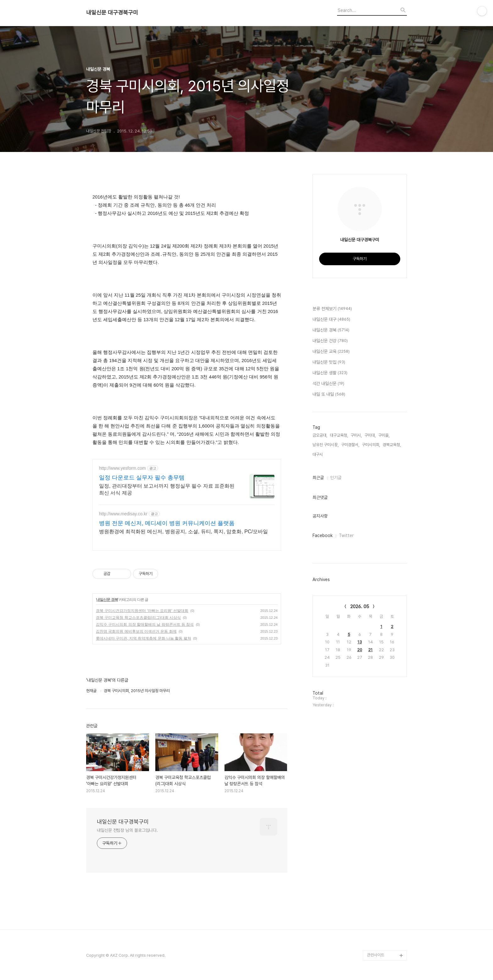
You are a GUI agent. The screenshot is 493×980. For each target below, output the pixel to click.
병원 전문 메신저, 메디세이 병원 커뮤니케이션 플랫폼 (167, 523)
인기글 (336, 478)
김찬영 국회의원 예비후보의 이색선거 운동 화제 (136, 631)
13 (360, 642)
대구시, (318, 454)
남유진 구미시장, (326, 445)
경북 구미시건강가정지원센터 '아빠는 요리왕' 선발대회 (142, 611)
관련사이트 (376, 955)
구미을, (384, 435)
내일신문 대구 (331, 320)
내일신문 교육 (331, 352)
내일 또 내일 (329, 395)
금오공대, (320, 435)
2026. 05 (360, 607)
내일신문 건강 (330, 341)
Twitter (346, 535)
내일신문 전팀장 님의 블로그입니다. (127, 830)
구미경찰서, (350, 445)
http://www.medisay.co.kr (123, 514)
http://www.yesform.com (122, 468)
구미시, (356, 435)
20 (360, 650)
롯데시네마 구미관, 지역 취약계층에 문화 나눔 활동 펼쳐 (144, 638)
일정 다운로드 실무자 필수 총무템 (142, 478)
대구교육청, (339, 435)
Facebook (323, 535)
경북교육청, (392, 445)
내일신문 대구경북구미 (112, 13)
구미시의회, (371, 445)
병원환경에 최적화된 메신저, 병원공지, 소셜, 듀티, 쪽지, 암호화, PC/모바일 (183, 532)
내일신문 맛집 (329, 362)
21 (370, 650)
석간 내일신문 (328, 384)
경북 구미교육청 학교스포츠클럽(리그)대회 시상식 (138, 618)
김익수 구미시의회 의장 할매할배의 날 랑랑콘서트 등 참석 (145, 624)
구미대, (370, 435)
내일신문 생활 (330, 373)
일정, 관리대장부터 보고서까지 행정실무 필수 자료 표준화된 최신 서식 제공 (167, 489)
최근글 (318, 478)
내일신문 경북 (107, 600)
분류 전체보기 (332, 309)
